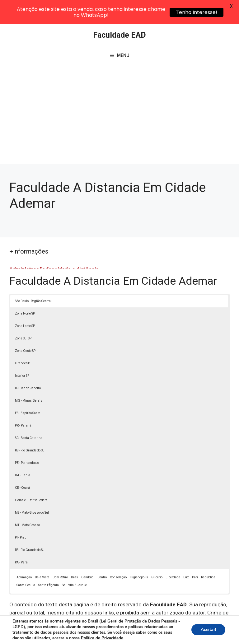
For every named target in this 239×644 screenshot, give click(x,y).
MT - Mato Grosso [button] (27, 502)
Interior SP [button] (22, 352)
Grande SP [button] (22, 340)
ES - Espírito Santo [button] (28, 390)
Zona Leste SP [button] (25, 303)
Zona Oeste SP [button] (25, 327)
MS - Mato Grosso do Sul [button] (32, 489)
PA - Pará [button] (21, 539)
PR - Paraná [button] (23, 402)
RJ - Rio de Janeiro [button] (28, 365)
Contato (126, 635)
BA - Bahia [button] (23, 452)
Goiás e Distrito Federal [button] (32, 477)
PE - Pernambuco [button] (27, 439)
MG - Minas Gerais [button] (29, 377)
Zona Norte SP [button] (25, 290)
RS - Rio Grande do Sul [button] (30, 427)
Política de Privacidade (178, 628)
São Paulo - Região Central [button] (33, 278)
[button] (221, 626)
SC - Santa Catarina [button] (29, 415)
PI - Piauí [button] (21, 514)
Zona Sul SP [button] (23, 315)
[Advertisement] (119, 94)
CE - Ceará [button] (22, 464)
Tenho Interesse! (197, 12)
